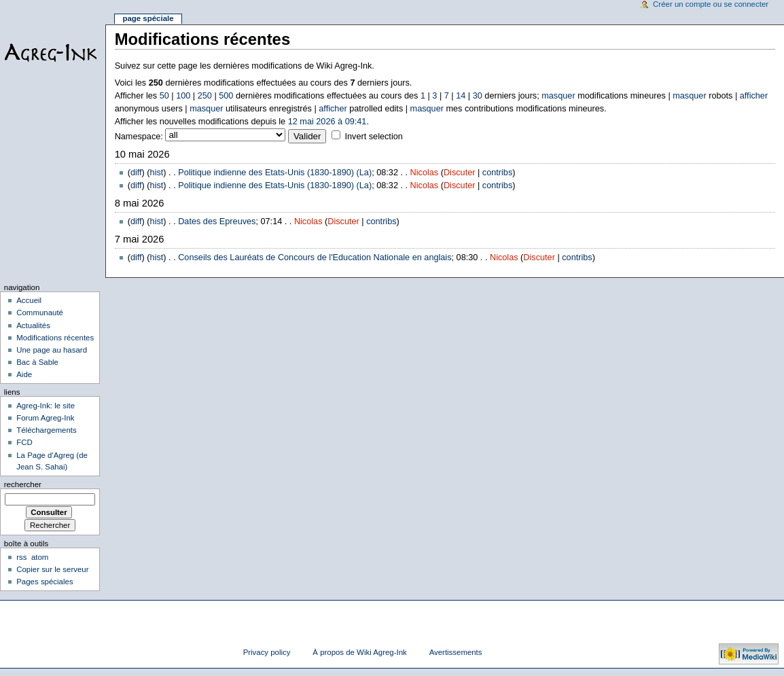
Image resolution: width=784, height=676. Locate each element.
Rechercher (23, 484)
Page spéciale (148, 18)
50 (164, 96)
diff (136, 173)
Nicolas (425, 173)
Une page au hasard (52, 350)
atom (40, 557)
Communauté (40, 313)
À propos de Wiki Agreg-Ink (359, 652)
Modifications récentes (55, 338)
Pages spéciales (44, 582)
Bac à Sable (37, 362)
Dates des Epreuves (217, 221)
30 (478, 96)
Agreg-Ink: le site (46, 406)
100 (183, 96)
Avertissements (456, 652)
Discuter (460, 173)
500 (226, 96)
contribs (497, 173)
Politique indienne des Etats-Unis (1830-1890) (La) (275, 173)
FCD (24, 442)
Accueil (29, 300)
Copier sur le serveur (52, 569)
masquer (558, 96)
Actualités (33, 325)
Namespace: (139, 137)
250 (205, 96)
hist (157, 173)
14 (461, 96)
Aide (24, 374)
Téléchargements (47, 430)
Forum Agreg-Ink (45, 418)
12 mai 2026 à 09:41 (327, 122)
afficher (754, 96)
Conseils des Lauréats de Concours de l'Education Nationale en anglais (315, 257)
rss (21, 557)
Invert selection (373, 137)
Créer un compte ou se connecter (711, 4)
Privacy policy (267, 652)
